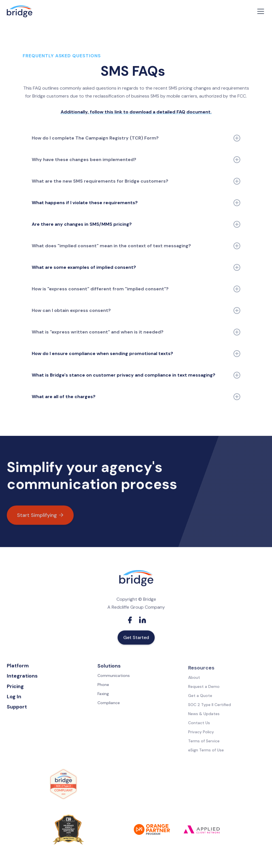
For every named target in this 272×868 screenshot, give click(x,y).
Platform (18, 667)
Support (17, 708)
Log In (14, 698)
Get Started (136, 640)
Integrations (22, 677)
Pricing (15, 688)
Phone (103, 688)
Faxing (103, 697)
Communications (114, 679)
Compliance (109, 706)
